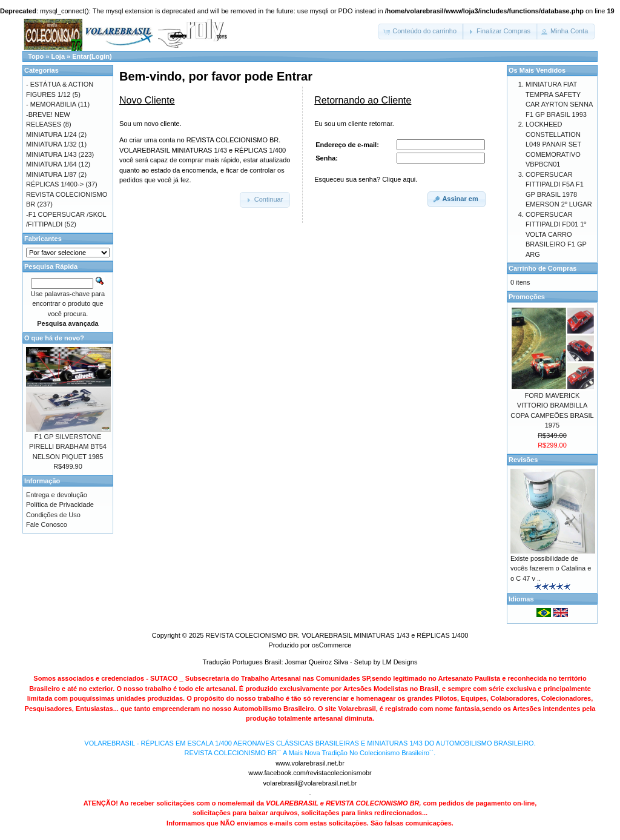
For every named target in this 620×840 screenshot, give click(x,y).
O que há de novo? (54, 338)
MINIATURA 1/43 (51, 154)
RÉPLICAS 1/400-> (55, 184)
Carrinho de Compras (542, 268)
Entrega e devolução (57, 495)
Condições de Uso (53, 515)
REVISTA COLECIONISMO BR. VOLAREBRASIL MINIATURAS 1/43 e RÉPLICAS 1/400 (337, 635)
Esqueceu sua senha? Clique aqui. (366, 179)
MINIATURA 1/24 (51, 134)
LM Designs (400, 662)
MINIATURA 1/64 (51, 164)
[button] (421, 31)
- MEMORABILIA (51, 104)
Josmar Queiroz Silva (317, 662)
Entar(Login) (92, 56)
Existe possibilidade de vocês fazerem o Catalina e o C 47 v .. (551, 568)
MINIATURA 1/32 (51, 144)
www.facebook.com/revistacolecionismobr (310, 773)
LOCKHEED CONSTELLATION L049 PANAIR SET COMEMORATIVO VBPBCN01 (553, 144)
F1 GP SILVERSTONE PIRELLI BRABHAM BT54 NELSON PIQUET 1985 (68, 447)
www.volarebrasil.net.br (310, 763)
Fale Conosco (47, 524)
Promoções (527, 297)
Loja (58, 56)
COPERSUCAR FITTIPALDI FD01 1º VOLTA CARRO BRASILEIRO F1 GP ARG (556, 234)
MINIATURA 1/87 (51, 174)
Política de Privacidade (60, 504)
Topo (36, 56)
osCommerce (331, 645)
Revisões (523, 460)
